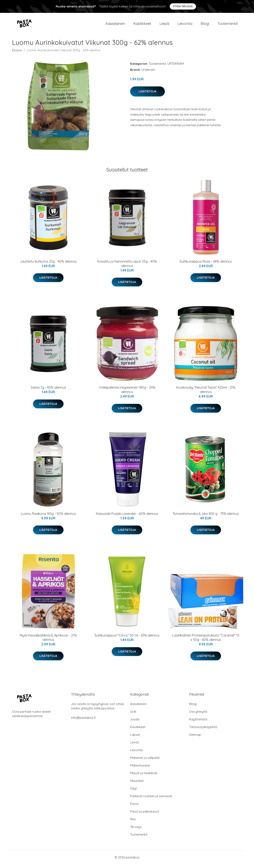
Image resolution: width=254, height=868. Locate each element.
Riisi (133, 823)
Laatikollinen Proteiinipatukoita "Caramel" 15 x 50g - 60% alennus (206, 641)
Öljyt (133, 792)
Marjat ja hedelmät (144, 777)
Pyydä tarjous (183, 6)
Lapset (135, 738)
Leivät (134, 746)
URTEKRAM (176, 67)
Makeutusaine (140, 769)
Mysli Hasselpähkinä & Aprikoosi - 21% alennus (48, 641)
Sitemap (195, 738)
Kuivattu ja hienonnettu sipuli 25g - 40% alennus (127, 267)
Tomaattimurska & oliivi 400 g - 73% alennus (206, 517)
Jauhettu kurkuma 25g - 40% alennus (48, 265)
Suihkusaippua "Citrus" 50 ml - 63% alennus (127, 639)
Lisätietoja (148, 95)
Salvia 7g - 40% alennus (48, 391)
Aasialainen (115, 25)
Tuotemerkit (228, 25)
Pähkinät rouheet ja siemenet (151, 800)
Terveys (136, 830)
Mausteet (137, 784)
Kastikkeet (142, 25)
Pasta (134, 807)
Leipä (164, 25)
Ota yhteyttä (198, 715)
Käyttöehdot (198, 723)
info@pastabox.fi (83, 721)
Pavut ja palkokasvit (145, 815)
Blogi (205, 25)
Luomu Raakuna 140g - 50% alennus (48, 517)
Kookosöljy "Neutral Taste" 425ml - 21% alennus (206, 393)
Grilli (133, 715)
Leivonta (185, 25)
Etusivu (17, 54)
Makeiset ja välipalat (145, 761)
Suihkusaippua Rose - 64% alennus (206, 265)
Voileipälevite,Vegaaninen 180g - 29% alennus (127, 393)
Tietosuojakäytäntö (203, 730)
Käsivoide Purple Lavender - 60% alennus (127, 517)
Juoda (135, 723)
